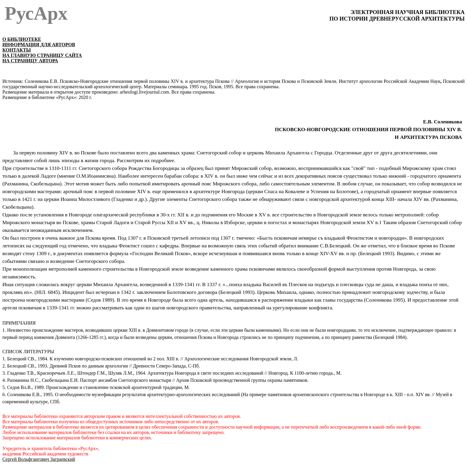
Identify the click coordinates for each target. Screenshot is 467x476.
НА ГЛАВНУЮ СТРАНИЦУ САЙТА (42, 55)
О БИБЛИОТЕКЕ (22, 39)
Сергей (39, 459)
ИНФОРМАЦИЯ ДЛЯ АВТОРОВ (39, 45)
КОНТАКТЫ (17, 50)
